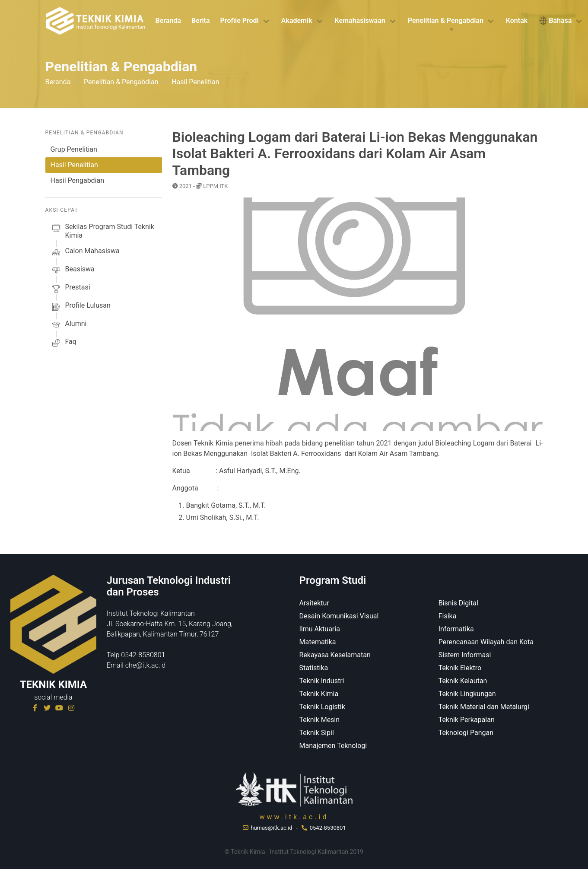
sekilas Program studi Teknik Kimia (102, 231)
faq (64, 343)
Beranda (168, 21)
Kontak (517, 21)
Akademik (297, 21)
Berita (201, 21)
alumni (69, 325)
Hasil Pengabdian (78, 180)
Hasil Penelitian (74, 165)
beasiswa (73, 271)
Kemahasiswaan (360, 21)
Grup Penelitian (74, 149)
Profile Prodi (240, 21)
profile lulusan (81, 307)
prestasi (70, 289)
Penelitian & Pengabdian (446, 21)
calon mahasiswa (85, 252)
